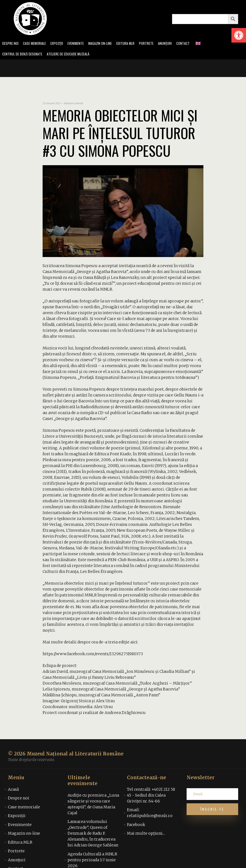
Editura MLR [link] (136, 44)
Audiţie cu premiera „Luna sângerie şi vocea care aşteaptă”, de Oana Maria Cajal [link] (93, 806)
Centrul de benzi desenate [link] (24, 55)
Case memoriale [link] (37, 44)
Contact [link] (197, 44)
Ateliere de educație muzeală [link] (75, 55)
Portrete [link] (158, 44)
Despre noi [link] (11, 44)
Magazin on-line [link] (108, 44)
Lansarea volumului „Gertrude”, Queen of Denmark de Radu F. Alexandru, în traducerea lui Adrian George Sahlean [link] (93, 835)
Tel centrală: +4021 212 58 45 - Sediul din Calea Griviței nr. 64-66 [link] (151, 797)
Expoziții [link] (61, 44)
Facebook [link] (136, 826)
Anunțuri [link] (177, 44)
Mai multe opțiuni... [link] (146, 835)
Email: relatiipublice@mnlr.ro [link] (150, 814)
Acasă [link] (13, 791)
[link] (239, 35)
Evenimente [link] (82, 44)
